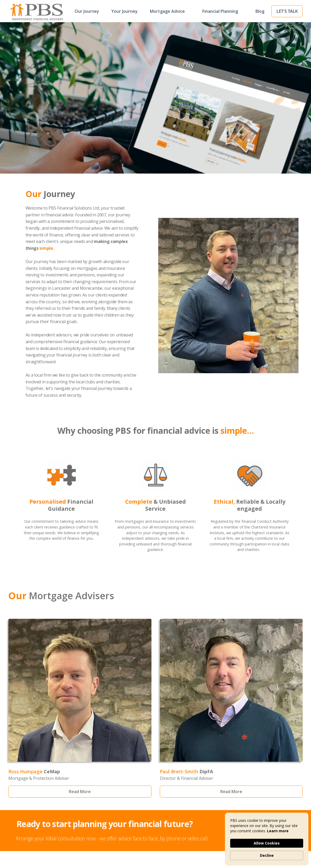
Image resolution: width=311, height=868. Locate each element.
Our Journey (87, 11)
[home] (28, 11)
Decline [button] (267, 855)
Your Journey (124, 11)
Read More (80, 792)
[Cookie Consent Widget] (267, 839)
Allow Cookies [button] (267, 843)
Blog (260, 11)
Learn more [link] (278, 831)
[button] (170, 11)
